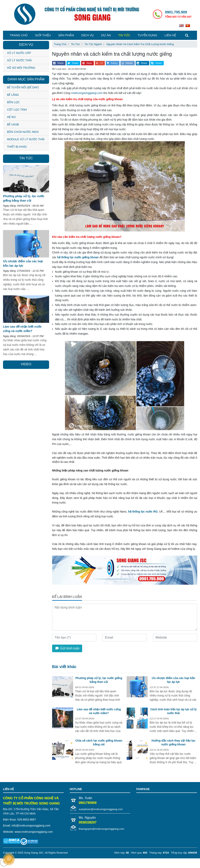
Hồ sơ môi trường (21, 68)
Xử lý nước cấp (19, 53)
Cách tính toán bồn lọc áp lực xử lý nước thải (173, 711)
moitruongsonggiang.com (87, 93)
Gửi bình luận (67, 648)
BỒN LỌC (13, 102)
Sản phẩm (66, 35)
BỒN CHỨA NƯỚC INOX (23, 132)
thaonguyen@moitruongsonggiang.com (102, 829)
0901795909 (88, 803)
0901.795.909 (176, 12)
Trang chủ (19, 35)
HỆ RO (11, 117)
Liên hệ (170, 35)
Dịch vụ (88, 35)
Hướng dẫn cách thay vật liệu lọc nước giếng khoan (173, 742)
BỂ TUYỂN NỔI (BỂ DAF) (23, 87)
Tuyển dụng (147, 35)
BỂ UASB (13, 124)
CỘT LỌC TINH (17, 110)
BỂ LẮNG (13, 95)
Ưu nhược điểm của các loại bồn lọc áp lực (173, 680)
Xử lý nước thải (19, 60)
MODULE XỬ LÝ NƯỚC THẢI (26, 139)
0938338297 (88, 822)
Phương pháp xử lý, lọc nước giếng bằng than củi (99, 680)
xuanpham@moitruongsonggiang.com (101, 809)
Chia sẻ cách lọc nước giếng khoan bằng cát (99, 742)
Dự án (106, 35)
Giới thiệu (43, 35)
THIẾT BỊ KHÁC (17, 147)
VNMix (140, 798)
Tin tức (124, 35)
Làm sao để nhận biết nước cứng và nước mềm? (99, 711)
